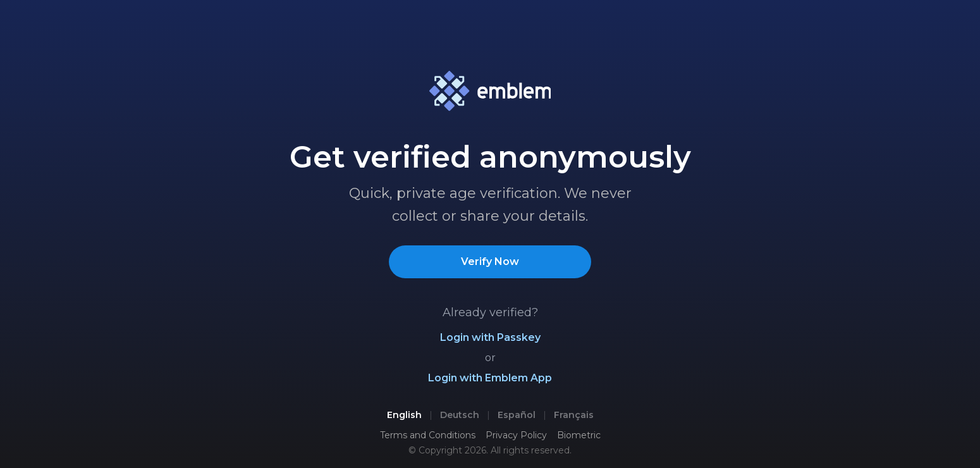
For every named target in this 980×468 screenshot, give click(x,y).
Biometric (579, 435)
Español (517, 415)
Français (574, 415)
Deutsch (460, 415)
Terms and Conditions (428, 435)
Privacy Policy (516, 435)
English (404, 415)
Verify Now (490, 262)
